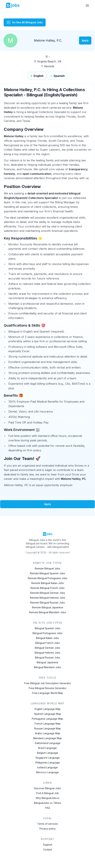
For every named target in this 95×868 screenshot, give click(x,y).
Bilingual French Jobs (48, 643)
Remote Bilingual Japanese (48, 607)
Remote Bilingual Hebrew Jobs (48, 598)
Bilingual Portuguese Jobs (47, 633)
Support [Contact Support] (48, 845)
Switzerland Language (48, 743)
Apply (85, 40)
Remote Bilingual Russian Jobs (47, 603)
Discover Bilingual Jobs (47, 788)
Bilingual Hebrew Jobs (47, 653)
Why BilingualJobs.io (47, 798)
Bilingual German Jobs (47, 648)
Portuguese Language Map (47, 719)
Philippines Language (48, 763)
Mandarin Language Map (47, 738)
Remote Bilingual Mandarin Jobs (48, 612)
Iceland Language (47, 767)
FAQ (48, 808)
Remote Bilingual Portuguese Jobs (48, 578)
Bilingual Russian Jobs (48, 657)
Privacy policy (48, 829)
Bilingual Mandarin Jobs (47, 667)
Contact (48, 849)
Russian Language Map (48, 728)
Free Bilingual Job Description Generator (48, 683)
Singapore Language (48, 758)
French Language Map (48, 724)
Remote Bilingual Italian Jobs (48, 583)
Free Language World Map (48, 693)
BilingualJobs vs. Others (48, 803)
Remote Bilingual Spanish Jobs (47, 573)
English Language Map (48, 709)
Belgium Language (47, 753)
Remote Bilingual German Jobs (48, 593)
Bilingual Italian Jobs (47, 638)
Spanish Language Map (48, 714)
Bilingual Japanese (47, 662)
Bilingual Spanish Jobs (48, 628)
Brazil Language (47, 748)
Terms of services (48, 824)
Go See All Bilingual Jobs (25, 22)
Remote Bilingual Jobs (47, 568)
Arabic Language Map (48, 733)
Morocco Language (47, 772)
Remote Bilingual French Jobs (47, 588)
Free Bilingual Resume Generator (48, 688)
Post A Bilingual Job (47, 793)
